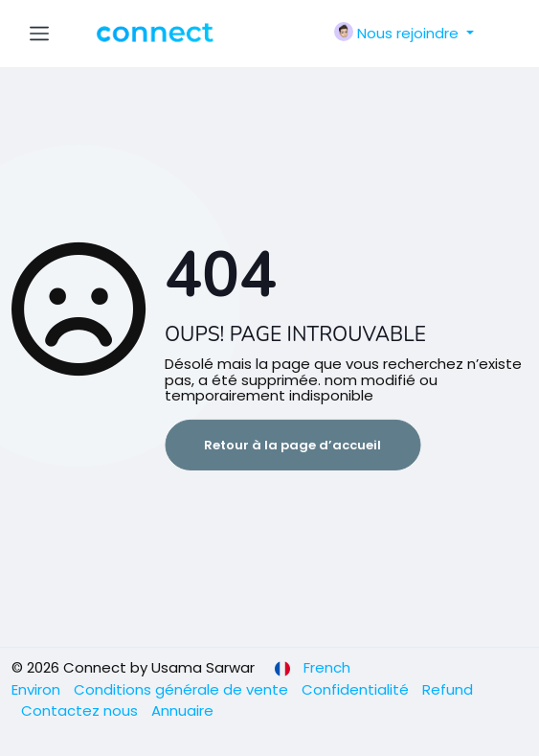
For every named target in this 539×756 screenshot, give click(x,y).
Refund (448, 689)
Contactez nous (81, 710)
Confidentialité (357, 689)
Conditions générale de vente (183, 689)
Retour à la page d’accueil (292, 445)
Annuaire (182, 710)
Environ (38, 689)
